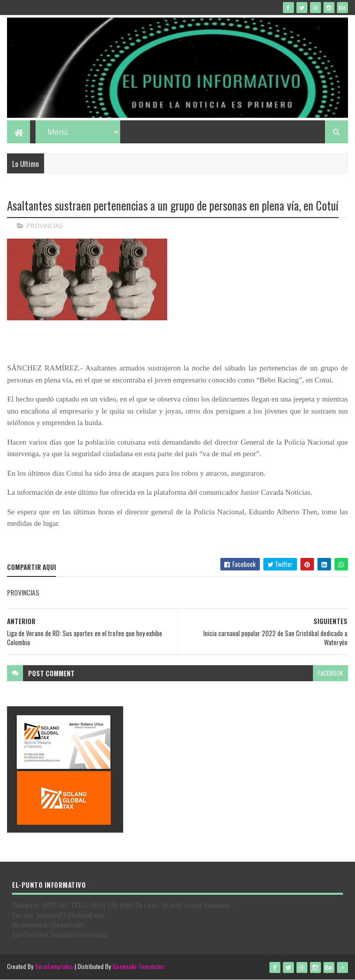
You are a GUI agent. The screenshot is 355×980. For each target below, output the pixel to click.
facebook (330, 673)
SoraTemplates (54, 966)
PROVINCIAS (45, 226)
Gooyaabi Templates (138, 966)
